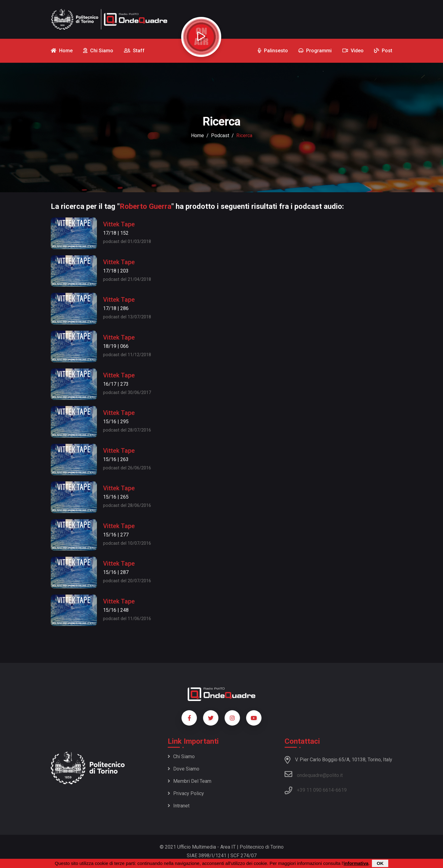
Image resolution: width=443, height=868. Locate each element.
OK (380, 863)
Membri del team (190, 781)
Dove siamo (184, 769)
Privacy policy (186, 793)
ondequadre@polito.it (314, 774)
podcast (220, 135)
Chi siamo (181, 757)
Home (198, 135)
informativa (356, 863)
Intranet (179, 806)
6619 (341, 790)
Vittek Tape (119, 224)
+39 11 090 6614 (315, 790)
